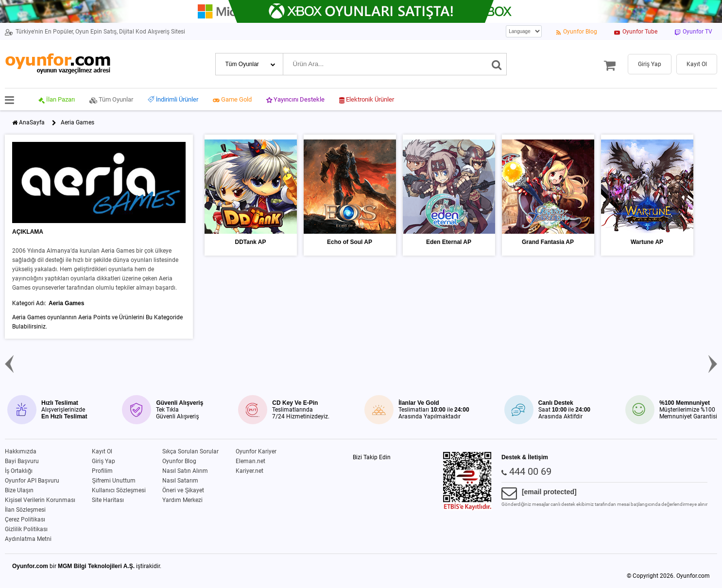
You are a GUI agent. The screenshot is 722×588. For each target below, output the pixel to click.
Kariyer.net (249, 471)
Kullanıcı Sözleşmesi (119, 490)
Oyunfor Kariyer (256, 451)
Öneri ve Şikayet (183, 490)
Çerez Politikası (25, 519)
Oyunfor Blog (179, 461)
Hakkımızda (21, 451)
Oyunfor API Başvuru (32, 481)
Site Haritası (108, 500)
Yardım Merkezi (182, 500)
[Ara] (497, 64)
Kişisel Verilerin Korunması (40, 500)
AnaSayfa (32, 122)
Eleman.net (250, 461)
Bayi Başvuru (22, 461)
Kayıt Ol (102, 451)
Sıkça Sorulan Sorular (190, 451)
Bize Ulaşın (19, 490)
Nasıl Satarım (180, 481)
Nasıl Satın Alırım (185, 471)
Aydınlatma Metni (28, 539)
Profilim (102, 471)
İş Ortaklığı (19, 471)
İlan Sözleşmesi (25, 510)
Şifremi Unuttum (114, 481)
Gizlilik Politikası (26, 529)
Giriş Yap (103, 461)
